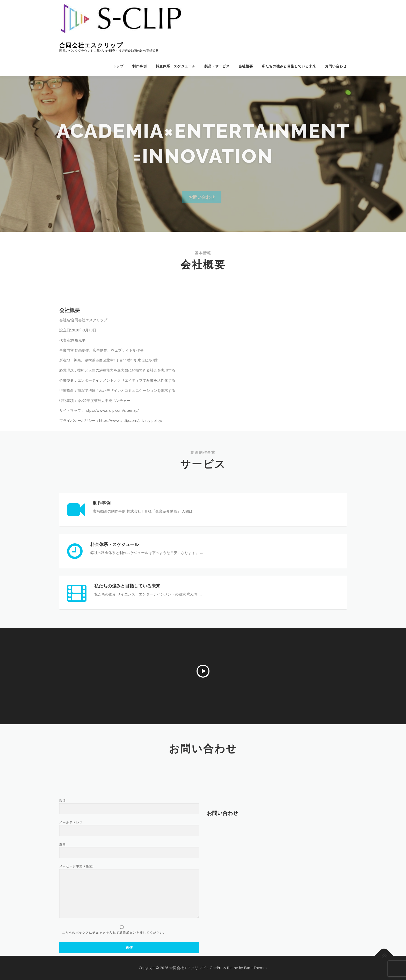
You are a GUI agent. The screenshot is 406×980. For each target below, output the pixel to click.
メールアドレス (129, 892)
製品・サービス (217, 66)
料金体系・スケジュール (176, 66)
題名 (129, 914)
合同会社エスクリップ (91, 45)
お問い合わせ (336, 66)
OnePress (218, 968)
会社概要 (246, 66)
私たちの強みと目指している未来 (289, 66)
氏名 (129, 870)
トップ (118, 66)
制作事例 (140, 66)
